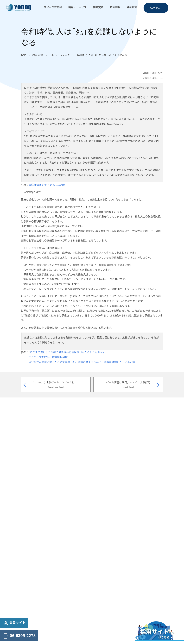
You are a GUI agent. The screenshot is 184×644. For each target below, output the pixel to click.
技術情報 (115, 7)
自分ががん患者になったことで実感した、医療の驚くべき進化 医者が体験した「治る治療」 (83, 362)
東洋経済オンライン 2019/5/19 (47, 185)
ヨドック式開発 (53, 7)
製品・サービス (77, 7)
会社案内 (132, 7)
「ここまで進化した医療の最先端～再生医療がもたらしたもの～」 (67, 352)
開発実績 (98, 7)
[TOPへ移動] (23, 55)
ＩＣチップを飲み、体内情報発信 (48, 357)
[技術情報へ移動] (38, 55)
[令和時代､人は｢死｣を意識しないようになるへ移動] (102, 55)
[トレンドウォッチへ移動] (60, 55)
